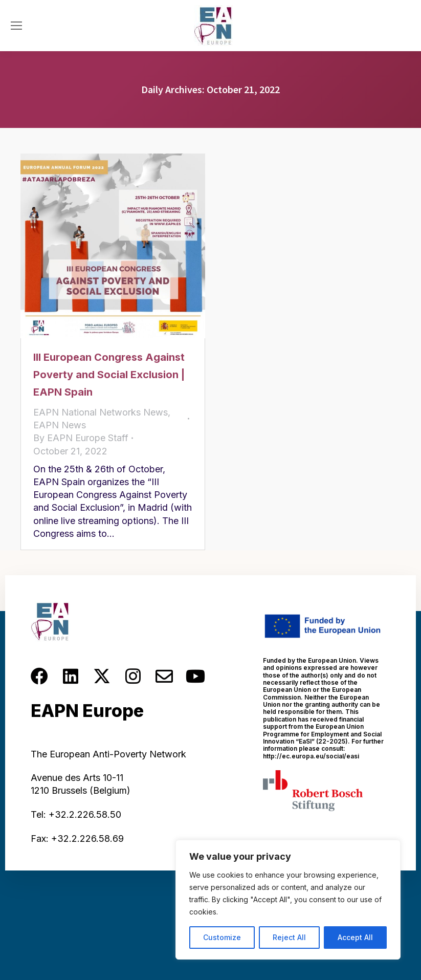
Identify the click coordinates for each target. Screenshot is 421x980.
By (81, 438)
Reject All (289, 937)
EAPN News (60, 425)
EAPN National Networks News (101, 412)
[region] (288, 900)
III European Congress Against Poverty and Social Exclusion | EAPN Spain (109, 375)
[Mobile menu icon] (16, 26)
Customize (222, 937)
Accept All (355, 937)
